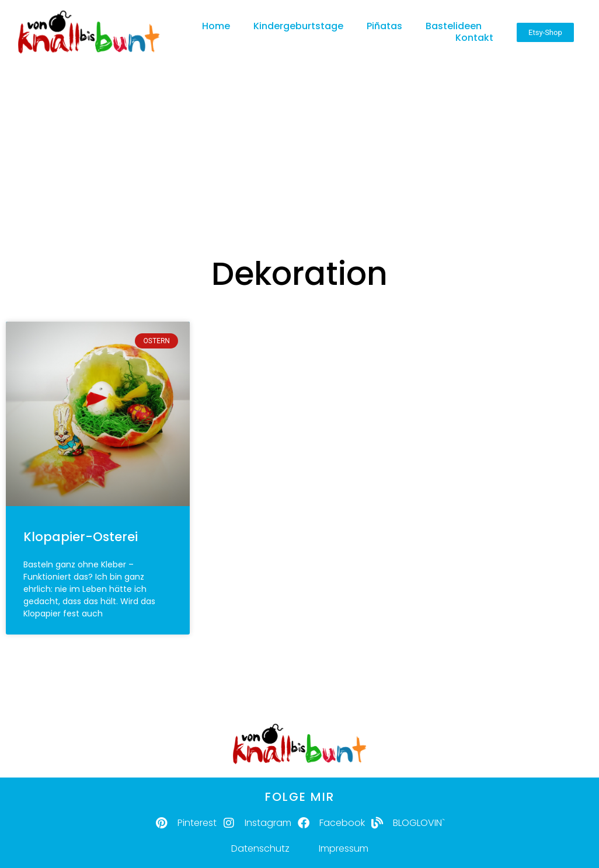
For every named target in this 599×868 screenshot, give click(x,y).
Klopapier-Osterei (81, 537)
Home (216, 27)
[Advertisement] (299, 143)
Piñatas (384, 27)
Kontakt (474, 38)
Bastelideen (454, 27)
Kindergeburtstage (298, 27)
